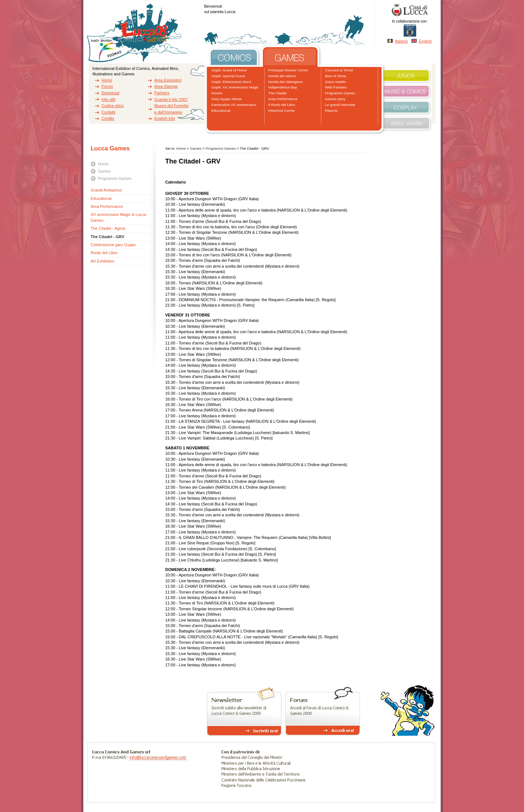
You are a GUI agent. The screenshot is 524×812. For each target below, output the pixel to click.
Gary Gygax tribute (227, 99)
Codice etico (113, 106)
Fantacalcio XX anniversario (234, 105)
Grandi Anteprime (106, 190)
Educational (221, 111)
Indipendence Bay (283, 87)
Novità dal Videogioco (285, 82)
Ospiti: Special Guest (228, 76)
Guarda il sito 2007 (171, 99)
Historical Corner (282, 111)
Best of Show (336, 76)
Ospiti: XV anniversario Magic (235, 87)
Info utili (108, 99)
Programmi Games (340, 93)
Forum (107, 86)
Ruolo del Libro (104, 253)
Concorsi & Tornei (339, 70)
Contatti (108, 112)
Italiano (401, 41)
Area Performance (283, 99)
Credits (108, 118)
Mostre (217, 93)
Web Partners (336, 87)
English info (165, 118)
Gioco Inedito (336, 82)
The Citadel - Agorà (108, 228)
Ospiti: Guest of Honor (229, 70)
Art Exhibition (102, 261)
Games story (335, 99)
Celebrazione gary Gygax (113, 245)
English (425, 41)
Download (110, 93)
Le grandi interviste (340, 105)
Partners (162, 93)
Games (104, 171)
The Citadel (277, 93)
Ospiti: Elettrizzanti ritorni (231, 82)
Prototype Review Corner (288, 70)
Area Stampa (166, 86)
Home (107, 80)
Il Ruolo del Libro (282, 105)
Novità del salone (282, 76)
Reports (331, 111)
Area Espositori (168, 80)
